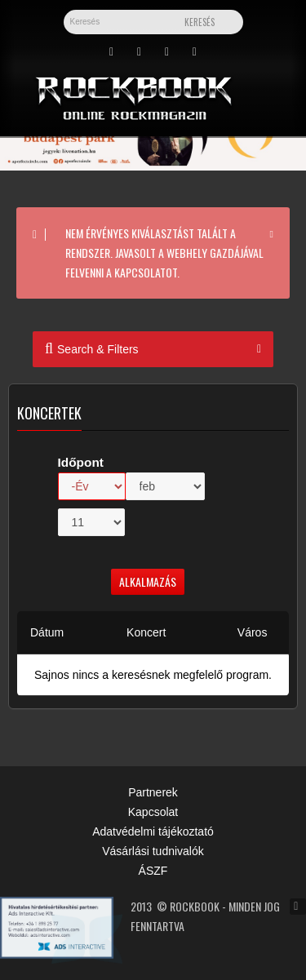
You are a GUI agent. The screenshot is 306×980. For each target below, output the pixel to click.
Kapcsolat (153, 812)
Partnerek (153, 792)
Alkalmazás (148, 581)
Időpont (81, 462)
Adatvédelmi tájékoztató (153, 831)
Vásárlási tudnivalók (153, 851)
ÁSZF (153, 871)
